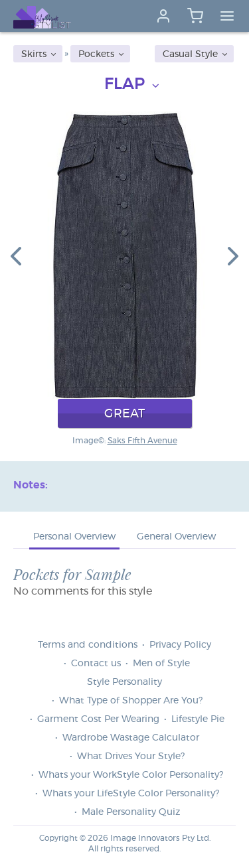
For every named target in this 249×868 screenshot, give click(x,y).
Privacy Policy (180, 645)
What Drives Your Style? (131, 757)
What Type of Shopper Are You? (131, 701)
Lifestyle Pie (198, 719)
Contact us (96, 664)
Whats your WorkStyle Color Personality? (131, 775)
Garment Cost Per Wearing (98, 719)
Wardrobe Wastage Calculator (131, 738)
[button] (16, 255)
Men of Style (161, 664)
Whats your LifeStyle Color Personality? (131, 794)
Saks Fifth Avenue (142, 441)
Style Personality (124, 682)
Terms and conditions (88, 645)
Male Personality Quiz (131, 812)
